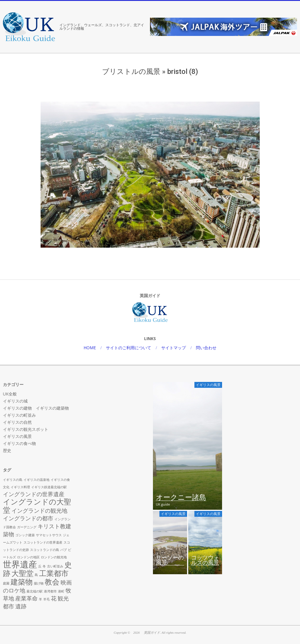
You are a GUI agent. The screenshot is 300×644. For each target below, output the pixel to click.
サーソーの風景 (170, 560)
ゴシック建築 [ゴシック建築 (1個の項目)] (25, 535)
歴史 (7, 450)
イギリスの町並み (19, 415)
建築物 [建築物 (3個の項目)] (22, 582)
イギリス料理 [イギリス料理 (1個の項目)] (20, 487)
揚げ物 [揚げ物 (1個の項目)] (39, 583)
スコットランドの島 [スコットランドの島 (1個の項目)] (45, 550)
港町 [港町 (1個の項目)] (61, 591)
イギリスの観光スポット (26, 429)
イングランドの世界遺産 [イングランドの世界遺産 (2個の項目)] (34, 494)
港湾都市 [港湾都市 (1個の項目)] (50, 591)
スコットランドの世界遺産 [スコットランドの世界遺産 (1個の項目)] (43, 542)
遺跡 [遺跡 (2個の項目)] (21, 606)
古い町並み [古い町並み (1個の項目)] (55, 566)
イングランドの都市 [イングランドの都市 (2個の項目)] (28, 518)
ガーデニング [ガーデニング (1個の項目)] (27, 527)
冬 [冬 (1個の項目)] (44, 566)
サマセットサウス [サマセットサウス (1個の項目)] (49, 535)
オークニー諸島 (181, 498)
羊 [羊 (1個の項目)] (40, 599)
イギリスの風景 (17, 436)
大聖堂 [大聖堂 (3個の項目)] (22, 573)
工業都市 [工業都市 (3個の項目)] (54, 573)
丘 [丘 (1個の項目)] (40, 566)
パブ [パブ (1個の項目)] (64, 550)
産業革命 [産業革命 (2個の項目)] (26, 598)
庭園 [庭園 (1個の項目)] (6, 583)
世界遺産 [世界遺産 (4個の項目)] (20, 564)
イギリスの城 (15, 401)
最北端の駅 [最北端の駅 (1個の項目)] (35, 591)
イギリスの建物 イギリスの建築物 (36, 408)
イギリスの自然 (17, 422)
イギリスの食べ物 (19, 443)
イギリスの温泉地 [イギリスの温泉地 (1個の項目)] (36, 480)
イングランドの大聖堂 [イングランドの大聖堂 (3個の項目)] (37, 506)
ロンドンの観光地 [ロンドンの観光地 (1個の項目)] (54, 557)
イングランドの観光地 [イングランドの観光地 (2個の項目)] (39, 511)
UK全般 (10, 394)
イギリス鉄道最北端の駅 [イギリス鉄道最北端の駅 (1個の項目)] (49, 487)
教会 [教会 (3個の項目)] (52, 582)
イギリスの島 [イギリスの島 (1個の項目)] (13, 480)
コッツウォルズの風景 (205, 560)
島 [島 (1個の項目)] (36, 575)
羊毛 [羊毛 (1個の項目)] (46, 599)
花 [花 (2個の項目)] (54, 598)
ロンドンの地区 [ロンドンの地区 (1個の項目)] (28, 557)
